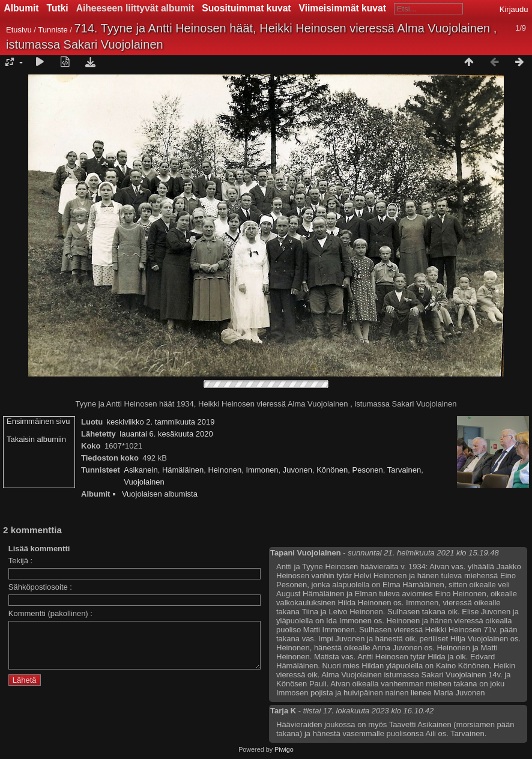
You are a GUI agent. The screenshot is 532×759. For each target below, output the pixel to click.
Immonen (262, 470)
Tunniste (53, 30)
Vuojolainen (144, 482)
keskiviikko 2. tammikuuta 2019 (161, 422)
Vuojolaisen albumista (160, 494)
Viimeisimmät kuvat (343, 8)
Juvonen (298, 470)
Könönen (332, 470)
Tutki (58, 8)
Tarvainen (404, 470)
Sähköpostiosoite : (40, 587)
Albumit (22, 8)
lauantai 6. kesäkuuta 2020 (166, 434)
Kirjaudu (514, 9)
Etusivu (19, 30)
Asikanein (141, 470)
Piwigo (284, 749)
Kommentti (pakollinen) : (50, 613)
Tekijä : (20, 561)
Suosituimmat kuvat (246, 8)
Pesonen (368, 470)
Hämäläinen (183, 470)
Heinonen (225, 470)
